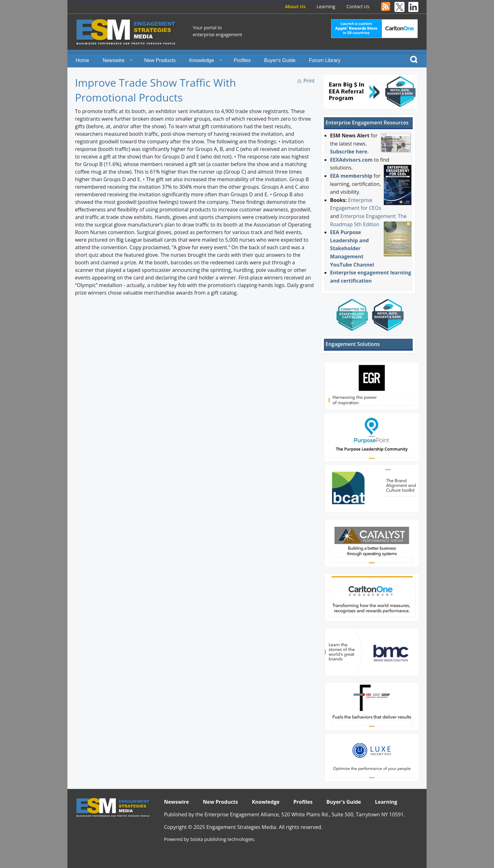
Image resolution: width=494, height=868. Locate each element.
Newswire (114, 60)
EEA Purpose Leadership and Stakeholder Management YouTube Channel (352, 248)
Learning (326, 6)
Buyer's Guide (280, 60)
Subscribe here (349, 152)
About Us (295, 6)
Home (82, 60)
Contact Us (358, 6)
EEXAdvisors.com (351, 160)
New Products (160, 60)
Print (309, 81)
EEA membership (351, 176)
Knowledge (201, 60)
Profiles (242, 60)
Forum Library (325, 60)
